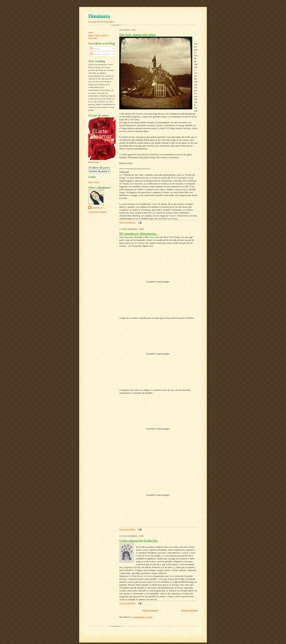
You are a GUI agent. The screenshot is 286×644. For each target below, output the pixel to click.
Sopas (91, 32)
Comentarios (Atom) (143, 617)
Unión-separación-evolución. (139, 541)
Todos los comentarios (101, 54)
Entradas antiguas (189, 610)
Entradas (95, 49)
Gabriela (97, 207)
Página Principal (150, 610)
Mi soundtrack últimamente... (139, 234)
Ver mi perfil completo (97, 212)
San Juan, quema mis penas (138, 35)
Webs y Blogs (94, 182)
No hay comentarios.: (128, 222)
